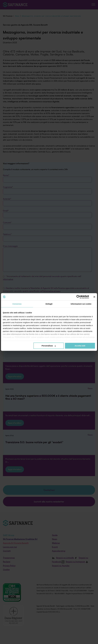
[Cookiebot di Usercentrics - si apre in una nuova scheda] (78, 297)
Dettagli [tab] (49, 304)
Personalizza (49, 346)
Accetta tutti (80, 346)
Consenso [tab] (17, 304)
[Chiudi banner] (94, 297)
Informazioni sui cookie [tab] (81, 304)
